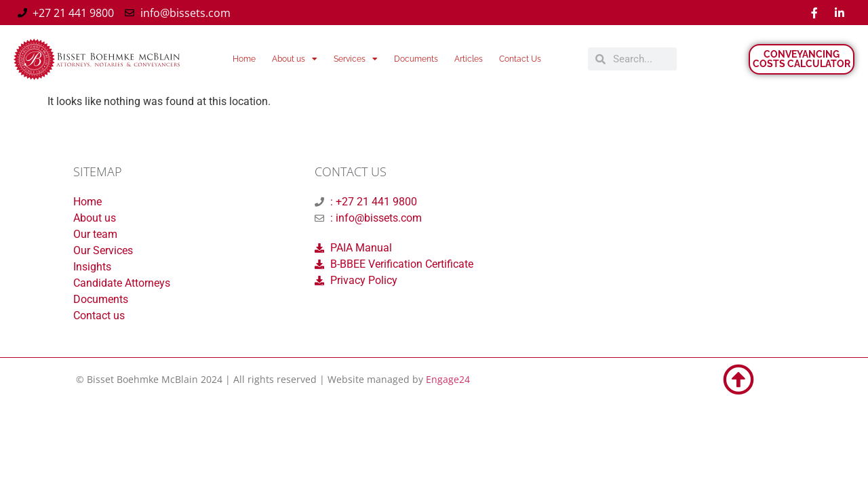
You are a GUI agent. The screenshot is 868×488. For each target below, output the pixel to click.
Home (244, 59)
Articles (469, 59)
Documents (416, 59)
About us (295, 59)
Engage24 (448, 379)
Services (356, 59)
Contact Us (520, 59)
